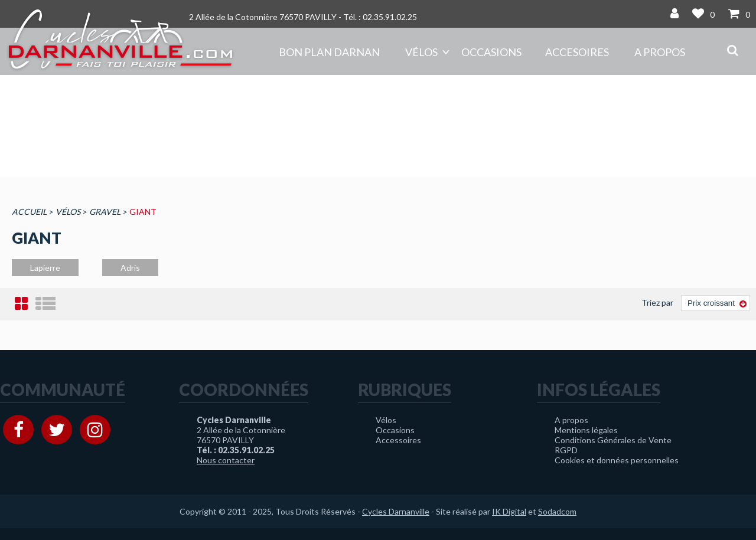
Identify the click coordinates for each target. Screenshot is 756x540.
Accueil (29, 212)
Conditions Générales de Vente (613, 440)
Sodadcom (557, 511)
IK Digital (509, 511)
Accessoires (398, 440)
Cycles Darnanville (396, 511)
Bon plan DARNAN (329, 52)
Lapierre (45, 268)
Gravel (105, 212)
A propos (660, 52)
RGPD (566, 450)
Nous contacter (226, 460)
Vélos (421, 52)
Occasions (491, 52)
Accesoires (577, 52)
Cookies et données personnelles (617, 460)
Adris (130, 268)
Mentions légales (586, 430)
